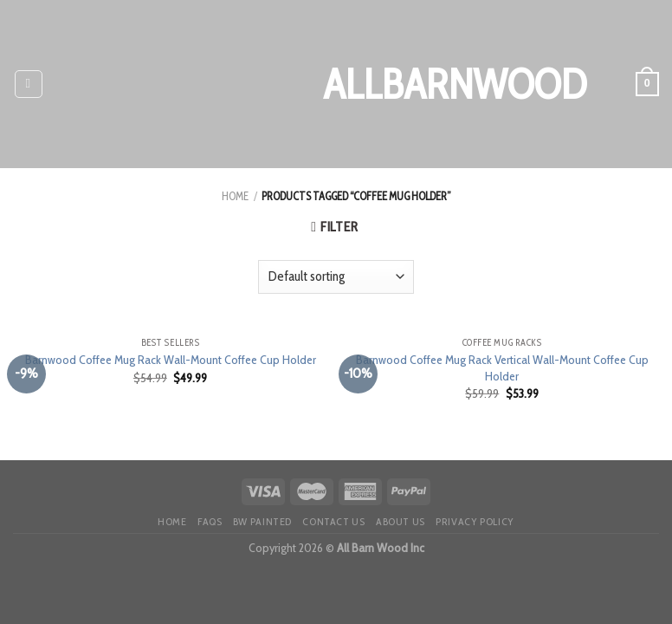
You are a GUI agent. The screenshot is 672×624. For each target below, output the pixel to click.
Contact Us (333, 521)
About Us (401, 521)
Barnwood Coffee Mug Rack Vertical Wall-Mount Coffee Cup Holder (502, 368)
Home (235, 196)
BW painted (262, 521)
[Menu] (29, 84)
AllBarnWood (336, 84)
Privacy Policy (475, 521)
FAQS (210, 521)
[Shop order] (336, 277)
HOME (172, 521)
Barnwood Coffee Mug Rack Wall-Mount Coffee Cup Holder (171, 360)
